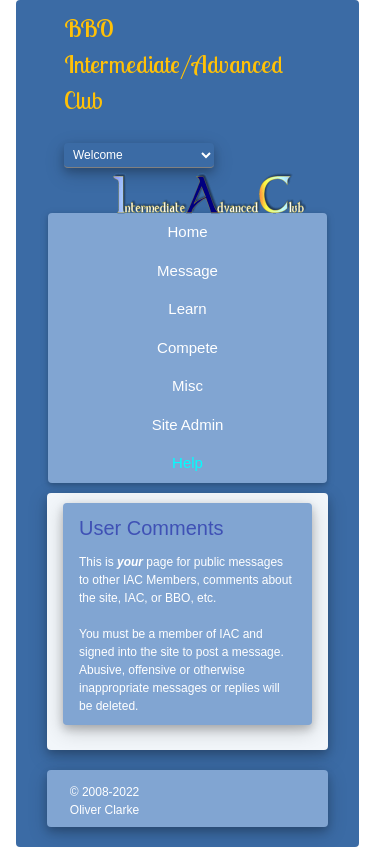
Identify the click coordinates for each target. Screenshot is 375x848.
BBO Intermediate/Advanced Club (173, 64)
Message (187, 270)
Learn (187, 308)
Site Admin (188, 424)
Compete (187, 347)
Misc (187, 385)
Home (187, 231)
